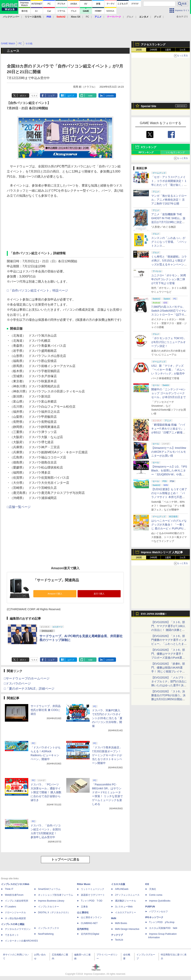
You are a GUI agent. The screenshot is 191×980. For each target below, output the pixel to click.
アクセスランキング (153, 44)
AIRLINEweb (122, 889)
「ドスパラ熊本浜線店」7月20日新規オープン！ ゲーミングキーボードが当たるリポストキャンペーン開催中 (107, 755)
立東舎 (84, 907)
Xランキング (149, 147)
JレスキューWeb (124, 907)
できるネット (12, 935)
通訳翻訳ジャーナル (126, 901)
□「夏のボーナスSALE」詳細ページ (29, 689)
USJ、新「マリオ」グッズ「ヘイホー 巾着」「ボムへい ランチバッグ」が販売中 (168, 370)
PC (87, 17)
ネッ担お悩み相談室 (15, 918)
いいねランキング (175, 152)
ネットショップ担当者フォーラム (56, 895)
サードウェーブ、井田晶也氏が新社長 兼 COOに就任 (46, 710)
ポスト (23, 96)
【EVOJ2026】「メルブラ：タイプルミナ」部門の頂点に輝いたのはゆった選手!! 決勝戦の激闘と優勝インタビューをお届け (169, 685)
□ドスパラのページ (17, 683)
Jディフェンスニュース (127, 895)
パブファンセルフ (158, 912)
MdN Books (121, 923)
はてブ (71, 96)
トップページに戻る (65, 860)
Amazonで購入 (55, 594)
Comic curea (156, 895)
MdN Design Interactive (127, 929)
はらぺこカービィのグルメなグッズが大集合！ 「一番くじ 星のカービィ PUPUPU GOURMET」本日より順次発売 (169, 528)
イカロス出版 (118, 884)
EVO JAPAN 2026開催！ (154, 614)
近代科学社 (83, 929)
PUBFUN (150, 907)
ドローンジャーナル (15, 912)
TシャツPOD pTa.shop (162, 922)
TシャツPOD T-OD (92, 901)
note (90, 96)
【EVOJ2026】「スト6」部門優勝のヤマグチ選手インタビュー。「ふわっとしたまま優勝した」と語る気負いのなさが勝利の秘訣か (169, 644)
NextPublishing (46, 934)
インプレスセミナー (49, 907)
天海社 (153, 889)
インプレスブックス (49, 928)
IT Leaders (10, 907)
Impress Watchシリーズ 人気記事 (162, 552)
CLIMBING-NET (89, 923)
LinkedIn (110, 96)
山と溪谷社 (83, 912)
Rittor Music (84, 884)
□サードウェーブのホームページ (27, 678)
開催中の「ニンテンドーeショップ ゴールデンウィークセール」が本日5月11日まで (168, 393)
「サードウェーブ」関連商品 (56, 580)
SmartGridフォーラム (49, 889)
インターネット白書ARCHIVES (21, 941)
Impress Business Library (51, 901)
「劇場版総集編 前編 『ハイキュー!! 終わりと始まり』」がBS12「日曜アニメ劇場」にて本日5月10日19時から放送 (169, 432)
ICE (147, 884)
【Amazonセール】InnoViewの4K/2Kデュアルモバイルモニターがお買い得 (169, 452)
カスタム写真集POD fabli (163, 928)
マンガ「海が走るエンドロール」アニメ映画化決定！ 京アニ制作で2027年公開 (169, 200)
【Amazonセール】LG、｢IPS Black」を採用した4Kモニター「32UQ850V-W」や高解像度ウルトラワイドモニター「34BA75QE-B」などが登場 (169, 474)
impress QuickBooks (160, 901)
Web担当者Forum (14, 895)
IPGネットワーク (154, 917)
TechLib (119, 940)
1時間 (139, 50)
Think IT (9, 889)
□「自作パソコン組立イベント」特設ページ (37, 290)
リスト (34, 96)
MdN (114, 918)
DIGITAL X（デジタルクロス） (54, 912)
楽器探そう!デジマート (93, 895)
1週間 (168, 50)
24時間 (153, 50)
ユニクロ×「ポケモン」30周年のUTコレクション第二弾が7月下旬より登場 (169, 279)
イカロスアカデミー (126, 912)
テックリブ (117, 935)
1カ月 (183, 50)
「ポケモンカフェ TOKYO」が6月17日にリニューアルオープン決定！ (169, 342)
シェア (51, 96)
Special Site (149, 106)
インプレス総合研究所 (17, 901)
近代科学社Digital (90, 934)
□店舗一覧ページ (19, 507)
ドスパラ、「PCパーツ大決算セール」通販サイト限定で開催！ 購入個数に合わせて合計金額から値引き (46, 792)
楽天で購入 (99, 594)
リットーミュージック (93, 889)
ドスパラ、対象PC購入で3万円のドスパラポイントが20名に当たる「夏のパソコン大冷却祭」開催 (107, 718)
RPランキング (146, 152)
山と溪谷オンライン (91, 917)
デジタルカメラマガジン (18, 929)
